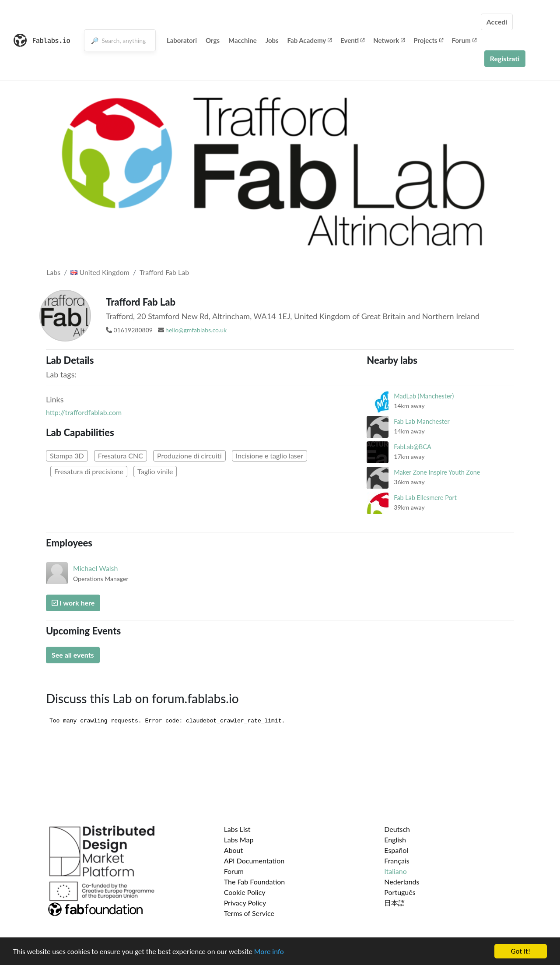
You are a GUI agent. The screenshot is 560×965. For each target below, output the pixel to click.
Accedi (497, 22)
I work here (73, 603)
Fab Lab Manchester (422, 421)
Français (397, 861)
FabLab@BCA (412, 447)
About (234, 850)
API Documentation (254, 861)
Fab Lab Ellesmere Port (425, 498)
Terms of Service (249, 913)
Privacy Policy (245, 903)
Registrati (505, 58)
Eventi (352, 40)
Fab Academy (310, 40)
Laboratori (182, 40)
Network (389, 40)
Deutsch (397, 829)
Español (396, 850)
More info (269, 952)
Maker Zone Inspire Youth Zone (437, 472)
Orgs (213, 40)
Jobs (272, 40)
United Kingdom (100, 272)
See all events (73, 655)
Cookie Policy (245, 892)
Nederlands (402, 882)
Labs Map (239, 840)
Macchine (243, 40)
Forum (464, 40)
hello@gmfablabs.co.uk (196, 330)
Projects (428, 40)
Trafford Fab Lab (164, 272)
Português (400, 892)
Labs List (237, 829)
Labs (53, 272)
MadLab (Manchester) (424, 396)
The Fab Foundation (255, 882)
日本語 (395, 903)
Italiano (395, 871)
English (395, 840)
